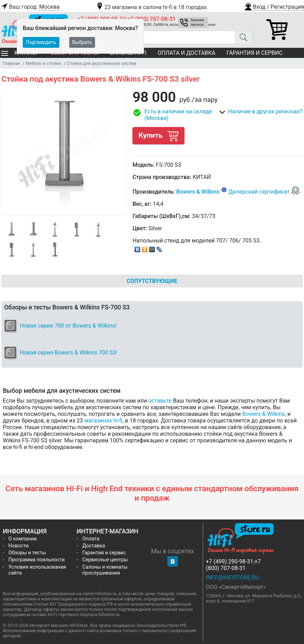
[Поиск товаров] (156, 37)
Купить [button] (158, 136)
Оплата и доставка (186, 53)
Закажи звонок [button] (197, 22)
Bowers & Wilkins (198, 192)
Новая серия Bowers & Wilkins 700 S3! (69, 353)
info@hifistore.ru (232, 578)
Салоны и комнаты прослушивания (105, 570)
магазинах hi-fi (103, 421)
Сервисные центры (105, 560)
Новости (19, 546)
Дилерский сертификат (264, 192)
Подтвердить (41, 42)
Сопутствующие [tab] (152, 281)
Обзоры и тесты (27, 553)
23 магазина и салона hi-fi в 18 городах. (152, 7)
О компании (23, 539)
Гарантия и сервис (254, 53)
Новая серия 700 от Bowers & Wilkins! (68, 326)
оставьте (160, 401)
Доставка (94, 546)
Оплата (91, 539)
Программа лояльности (37, 560)
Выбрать (82, 42)
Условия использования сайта (37, 570)
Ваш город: (30, 7)
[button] (274, 6)
